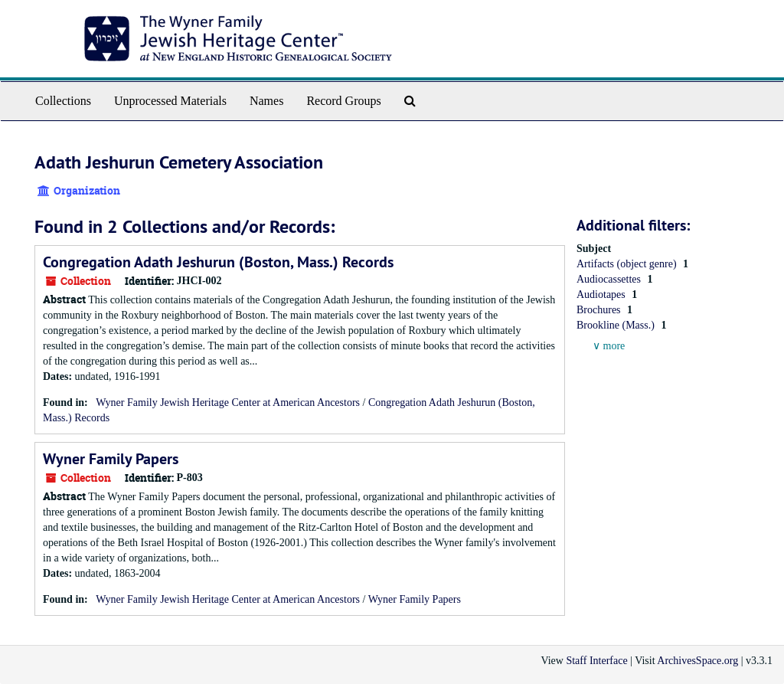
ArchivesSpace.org (697, 661)
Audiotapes (602, 295)
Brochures (600, 310)
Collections (63, 101)
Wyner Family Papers (111, 459)
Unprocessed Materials (170, 101)
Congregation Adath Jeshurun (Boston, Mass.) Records (218, 262)
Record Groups (343, 101)
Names (266, 101)
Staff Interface (596, 661)
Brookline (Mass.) (617, 325)
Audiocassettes (610, 279)
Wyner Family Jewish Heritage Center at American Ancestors (228, 403)
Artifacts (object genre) (628, 264)
